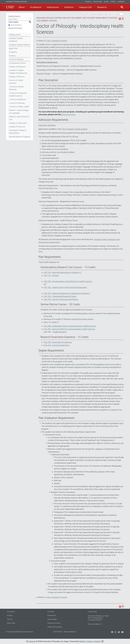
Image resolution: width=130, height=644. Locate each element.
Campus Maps (52, 619)
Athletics (69, 7)
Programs (13, 52)
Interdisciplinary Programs (20, 137)
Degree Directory (68, 114)
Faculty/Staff (98, 2)
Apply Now (13, 48)
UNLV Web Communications (24, 632)
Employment (52, 615)
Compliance (11, 612)
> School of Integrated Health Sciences (18, 94)
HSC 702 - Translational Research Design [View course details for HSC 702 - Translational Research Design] (60, 296)
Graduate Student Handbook (16, 40)
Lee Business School (17, 63)
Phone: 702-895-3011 (95, 624)
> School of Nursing (17, 103)
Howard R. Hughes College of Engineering (18, 72)
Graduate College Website (19, 45)
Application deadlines (47, 125)
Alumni (106, 2)
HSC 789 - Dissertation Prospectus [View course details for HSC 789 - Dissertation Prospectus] (58, 342)
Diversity (10, 615)
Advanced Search (15, 28)
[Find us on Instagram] (119, 632)
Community (121, 2)
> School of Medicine (17, 99)
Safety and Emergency (55, 627)
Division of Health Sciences (16, 82)
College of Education (17, 67)
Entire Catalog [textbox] (13, 19)
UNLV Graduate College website (75, 129)
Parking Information (54, 623)
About (22, 7)
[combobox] (103, 14)
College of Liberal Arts (18, 123)
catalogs (32, 641)
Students (88, 2)
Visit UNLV (51, 612)
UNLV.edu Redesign (70, 632)
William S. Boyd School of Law (19, 118)
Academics (36, 7)
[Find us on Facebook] (112, 632)
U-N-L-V (10, 7)
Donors (113, 2)
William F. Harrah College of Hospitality (19, 112)
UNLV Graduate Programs (57, 41)
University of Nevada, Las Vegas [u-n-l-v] (16, 2)
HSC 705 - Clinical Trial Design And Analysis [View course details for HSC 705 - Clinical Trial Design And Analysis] (61, 299)
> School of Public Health (19, 107)
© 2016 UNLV (58, 632)
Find (122, 7)
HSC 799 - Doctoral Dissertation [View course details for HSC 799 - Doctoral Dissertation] (56, 345)
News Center (11, 623)
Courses (12, 56)
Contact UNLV (92, 612)
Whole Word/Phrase (16, 25)
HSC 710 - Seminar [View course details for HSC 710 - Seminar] (51, 275)
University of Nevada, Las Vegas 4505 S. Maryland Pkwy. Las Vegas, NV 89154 (98, 618)
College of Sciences (17, 127)
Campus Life (85, 7)
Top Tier (10, 619)
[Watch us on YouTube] (122, 632)
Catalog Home (15, 35)
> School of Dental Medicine (16, 88)
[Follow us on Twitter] (115, 632)
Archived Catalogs (16, 59)
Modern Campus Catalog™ (90, 641)
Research (102, 7)
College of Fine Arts (17, 77)
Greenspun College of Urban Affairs (18, 132)
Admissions (53, 7)
